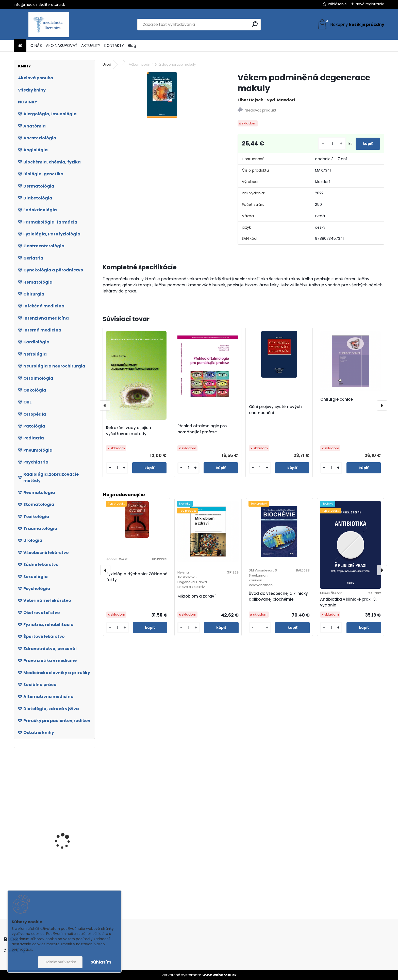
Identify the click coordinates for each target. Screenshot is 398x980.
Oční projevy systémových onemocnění (275, 410)
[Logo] (49, 25)
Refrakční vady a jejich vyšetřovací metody (129, 431)
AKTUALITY (91, 45)
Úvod (107, 64)
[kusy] (325, 144)
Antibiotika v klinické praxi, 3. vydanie (348, 602)
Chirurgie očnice (337, 399)
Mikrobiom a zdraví (196, 596)
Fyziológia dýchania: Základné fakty (137, 577)
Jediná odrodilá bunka (68, 832)
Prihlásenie (337, 4)
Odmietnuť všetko (60, 962)
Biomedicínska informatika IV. (60, 798)
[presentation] (105, 405)
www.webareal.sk (220, 975)
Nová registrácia (370, 4)
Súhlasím (101, 962)
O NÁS (36, 45)
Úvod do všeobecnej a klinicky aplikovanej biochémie (278, 596)
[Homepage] (20, 46)
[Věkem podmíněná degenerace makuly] (162, 95)
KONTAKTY (114, 45)
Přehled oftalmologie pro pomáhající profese (202, 429)
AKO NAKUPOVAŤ (62, 45)
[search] (255, 24)
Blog (132, 45)
